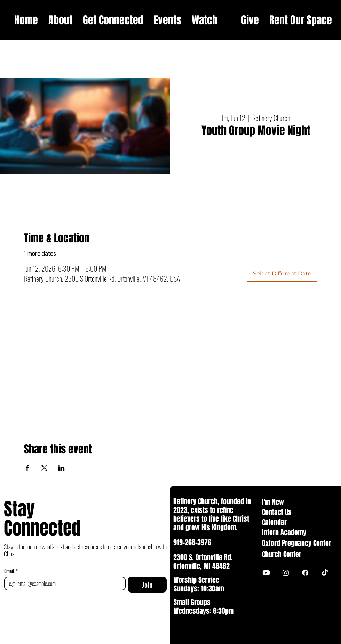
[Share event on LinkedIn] (61, 468)
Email (11, 571)
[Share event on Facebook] (27, 468)
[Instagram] (286, 573)
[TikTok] (325, 573)
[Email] (63, 583)
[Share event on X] (44, 468)
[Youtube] (266, 573)
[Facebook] (305, 573)
